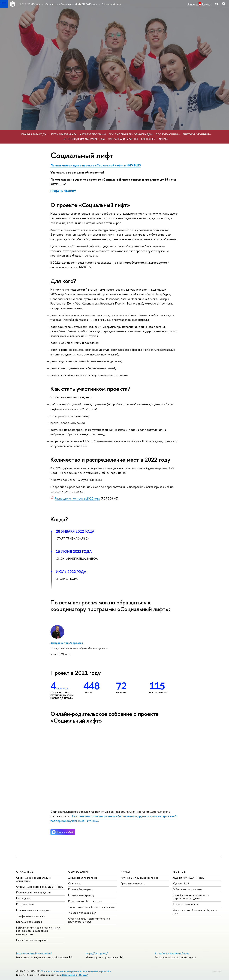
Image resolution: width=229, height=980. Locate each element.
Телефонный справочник (31, 916)
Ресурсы (179, 872)
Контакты (148, 139)
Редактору (217, 971)
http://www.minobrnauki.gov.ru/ (34, 953)
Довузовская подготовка (83, 878)
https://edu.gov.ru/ (97, 953)
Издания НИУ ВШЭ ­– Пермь (188, 878)
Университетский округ (82, 913)
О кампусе (25, 872)
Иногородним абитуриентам (84, 139)
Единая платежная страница (32, 940)
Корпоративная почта (185, 904)
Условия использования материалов (60, 971)
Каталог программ (93, 134)
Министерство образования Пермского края (196, 912)
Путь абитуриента (64, 134)
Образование (79, 872)
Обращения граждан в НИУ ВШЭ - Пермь (40, 887)
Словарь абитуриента (123, 139)
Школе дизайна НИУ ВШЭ (75, 975)
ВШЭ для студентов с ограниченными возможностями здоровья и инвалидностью (38, 931)
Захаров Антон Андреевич (67, 643)
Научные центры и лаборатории (139, 878)
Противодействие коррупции (33, 892)
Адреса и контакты (89, 971)
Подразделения (25, 904)
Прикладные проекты (133, 883)
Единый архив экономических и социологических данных (191, 897)
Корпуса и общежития (29, 922)
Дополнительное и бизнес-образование (91, 907)
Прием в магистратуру (81, 895)
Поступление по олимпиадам (131, 134)
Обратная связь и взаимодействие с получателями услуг (89, 920)
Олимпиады (75, 883)
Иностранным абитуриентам (85, 901)
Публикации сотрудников (187, 889)
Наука (125, 872)
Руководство (24, 898)
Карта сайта (105, 971)
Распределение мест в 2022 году (77, 498)
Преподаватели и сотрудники (34, 910)
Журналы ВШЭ (181, 883)
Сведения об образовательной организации (34, 879)
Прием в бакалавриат (81, 889)
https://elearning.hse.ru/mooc (172, 953)
